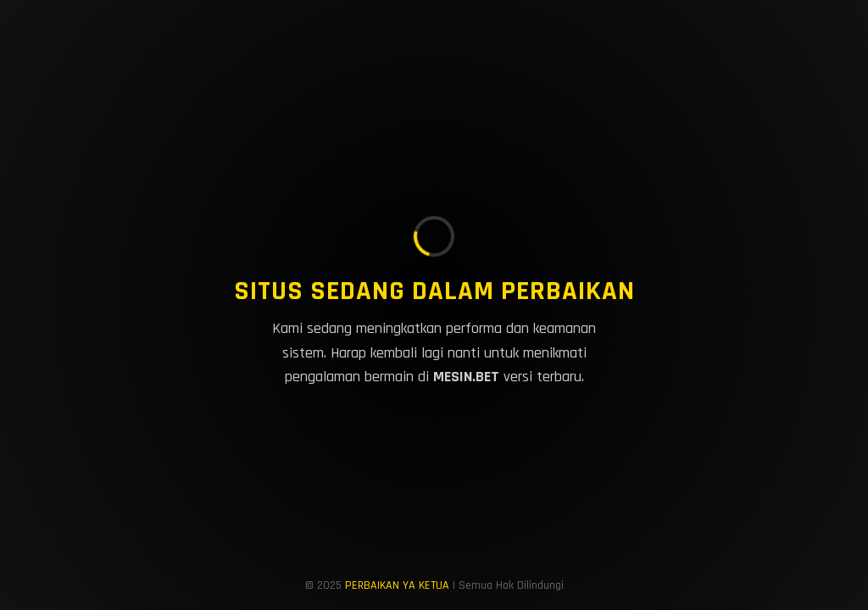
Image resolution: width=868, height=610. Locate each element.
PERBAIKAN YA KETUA (397, 585)
